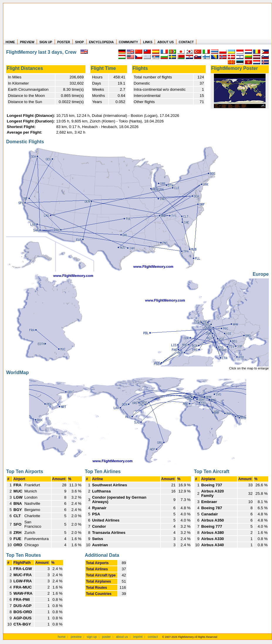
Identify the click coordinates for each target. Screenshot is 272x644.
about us (122, 637)
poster (107, 637)
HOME (10, 42)
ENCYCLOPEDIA (101, 42)
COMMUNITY (129, 42)
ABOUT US (165, 42)
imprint (138, 637)
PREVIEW (27, 42)
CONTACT (186, 42)
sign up (92, 637)
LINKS (148, 42)
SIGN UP (46, 42)
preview (76, 637)
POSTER (64, 42)
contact (153, 637)
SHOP (80, 42)
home (62, 637)
